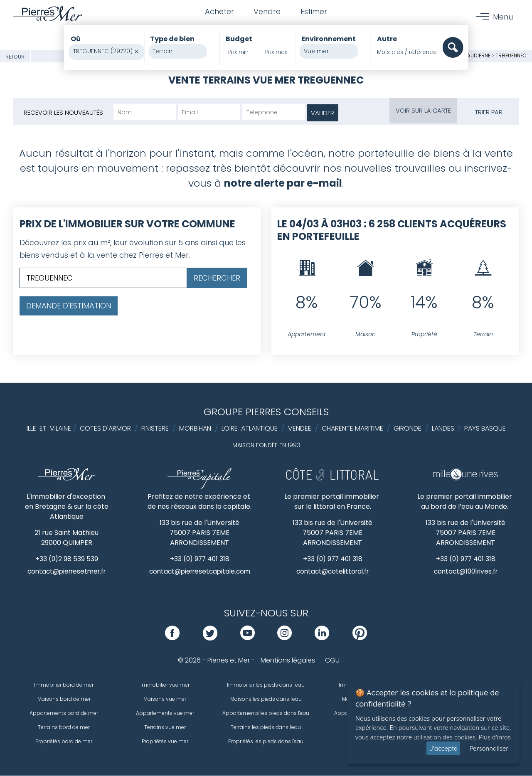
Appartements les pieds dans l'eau (266, 713)
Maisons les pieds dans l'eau (266, 699)
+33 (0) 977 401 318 (199, 559)
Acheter (218, 12)
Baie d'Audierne (471, 55)
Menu (502, 17)
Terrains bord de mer (64, 728)
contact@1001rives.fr (466, 572)
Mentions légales (288, 661)
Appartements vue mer (165, 713)
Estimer (315, 12)
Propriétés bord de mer (64, 742)
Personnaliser (489, 748)
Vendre (267, 12)
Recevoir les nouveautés (63, 112)
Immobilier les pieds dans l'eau (266, 685)
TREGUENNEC (511, 55)
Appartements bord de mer (64, 713)
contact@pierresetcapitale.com (200, 572)
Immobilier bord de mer (64, 685)
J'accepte (443, 748)
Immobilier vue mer (165, 685)
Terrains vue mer (165, 728)
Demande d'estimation (69, 306)
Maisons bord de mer (64, 699)
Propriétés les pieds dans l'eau (266, 742)
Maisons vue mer (165, 699)
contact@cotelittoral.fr (333, 572)
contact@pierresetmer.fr (66, 572)
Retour (15, 57)
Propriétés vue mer (165, 742)
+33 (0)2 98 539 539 (67, 559)
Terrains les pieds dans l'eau (266, 728)
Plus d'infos (495, 737)
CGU (332, 661)
